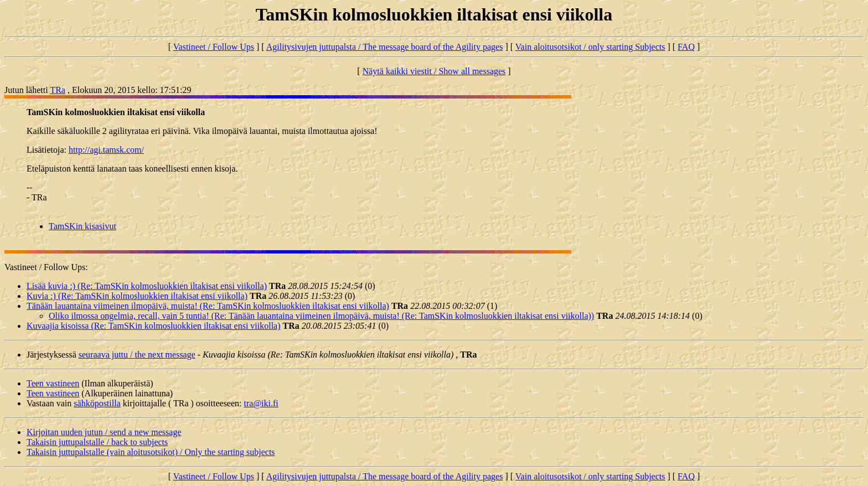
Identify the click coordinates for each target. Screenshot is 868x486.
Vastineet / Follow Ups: (46, 267)
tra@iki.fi (261, 403)
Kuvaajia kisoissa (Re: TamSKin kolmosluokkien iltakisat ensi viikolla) (154, 326)
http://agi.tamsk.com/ (106, 150)
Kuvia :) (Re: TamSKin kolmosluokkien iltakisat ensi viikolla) (137, 296)
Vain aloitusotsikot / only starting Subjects (590, 47)
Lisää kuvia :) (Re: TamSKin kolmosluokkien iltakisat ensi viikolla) (147, 286)
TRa (58, 90)
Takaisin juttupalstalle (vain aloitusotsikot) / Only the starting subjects (151, 452)
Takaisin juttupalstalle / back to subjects (97, 442)
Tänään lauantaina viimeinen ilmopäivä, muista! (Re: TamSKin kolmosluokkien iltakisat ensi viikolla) (208, 306)
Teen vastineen (53, 383)
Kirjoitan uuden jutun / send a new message (104, 432)
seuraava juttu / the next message (137, 355)
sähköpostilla (97, 403)
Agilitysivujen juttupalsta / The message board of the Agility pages (385, 47)
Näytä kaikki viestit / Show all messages (434, 71)
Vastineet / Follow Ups (214, 47)
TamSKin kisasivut (82, 226)
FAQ (686, 47)
